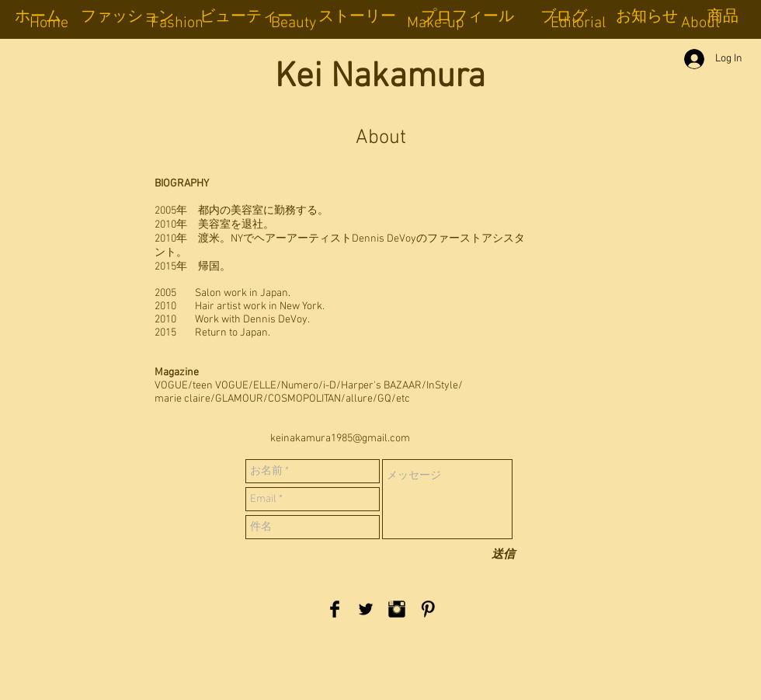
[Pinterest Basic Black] (428, 609)
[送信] (503, 555)
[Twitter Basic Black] (366, 609)
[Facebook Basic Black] (335, 609)
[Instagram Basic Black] (397, 609)
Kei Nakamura (380, 78)
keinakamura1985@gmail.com (340, 439)
